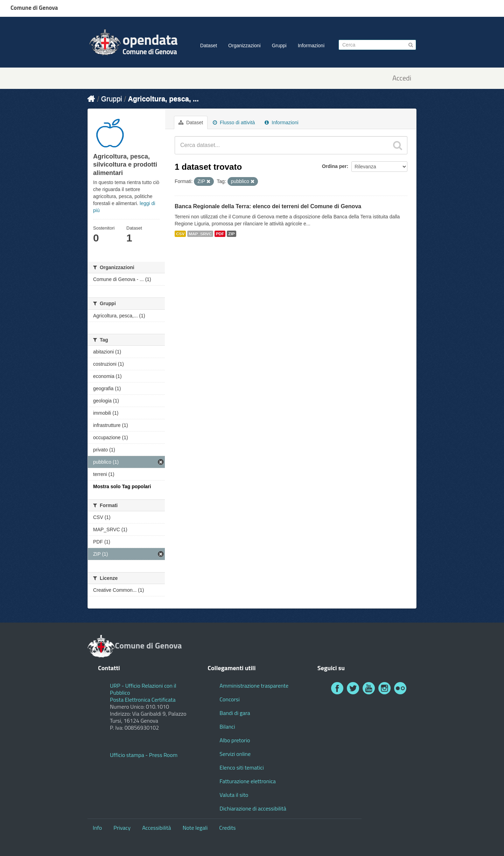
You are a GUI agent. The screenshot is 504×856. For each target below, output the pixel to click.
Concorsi (229, 699)
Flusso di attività (234, 122)
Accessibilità (156, 828)
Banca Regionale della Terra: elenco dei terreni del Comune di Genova (268, 206)
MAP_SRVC (200, 234)
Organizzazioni (244, 45)
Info (97, 828)
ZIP (231, 234)
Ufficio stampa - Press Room (144, 755)
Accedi (402, 78)
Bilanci (227, 727)
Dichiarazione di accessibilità (253, 808)
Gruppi (279, 45)
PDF (220, 234)
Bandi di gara (235, 713)
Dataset (209, 45)
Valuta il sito (234, 795)
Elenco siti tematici (241, 767)
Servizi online (235, 754)
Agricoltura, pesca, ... (163, 99)
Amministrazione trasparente (254, 686)
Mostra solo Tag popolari (122, 486)
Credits (227, 828)
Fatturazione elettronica (248, 781)
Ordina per (334, 166)
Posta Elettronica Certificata (143, 700)
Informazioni (311, 45)
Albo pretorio (235, 740)
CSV (180, 234)
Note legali (195, 828)
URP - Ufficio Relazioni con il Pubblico (143, 689)
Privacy (122, 828)
